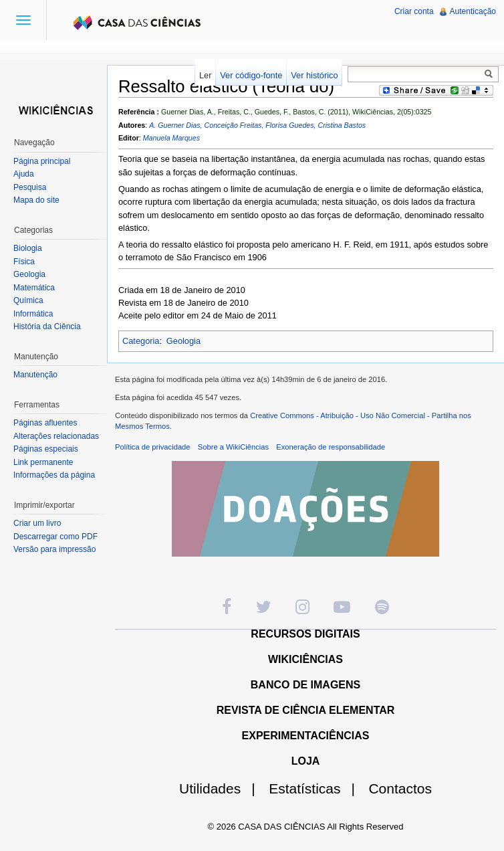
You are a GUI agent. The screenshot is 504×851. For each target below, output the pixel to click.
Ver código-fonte (251, 75)
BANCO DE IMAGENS (305, 685)
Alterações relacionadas (56, 436)
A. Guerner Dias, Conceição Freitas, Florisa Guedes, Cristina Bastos (257, 125)
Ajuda (24, 174)
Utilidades (223, 788)
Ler (206, 75)
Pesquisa (30, 187)
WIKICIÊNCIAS (305, 659)
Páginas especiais (46, 449)
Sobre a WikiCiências (233, 447)
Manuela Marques (171, 138)
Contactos (400, 788)
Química (28, 300)
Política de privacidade (153, 447)
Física (24, 262)
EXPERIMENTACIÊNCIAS (306, 736)
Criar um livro (37, 523)
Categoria (141, 341)
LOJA (306, 761)
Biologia (28, 248)
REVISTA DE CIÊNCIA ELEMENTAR (306, 710)
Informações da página (54, 475)
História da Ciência (47, 326)
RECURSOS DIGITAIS (305, 634)
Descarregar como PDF (55, 537)
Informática (33, 314)
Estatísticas (317, 788)
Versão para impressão (54, 549)
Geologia (183, 341)
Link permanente (43, 462)
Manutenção (35, 375)
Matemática (34, 288)
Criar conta (414, 11)
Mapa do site (36, 200)
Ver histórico (314, 75)
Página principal (42, 161)
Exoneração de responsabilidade (331, 447)
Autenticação (473, 11)
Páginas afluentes (45, 423)
